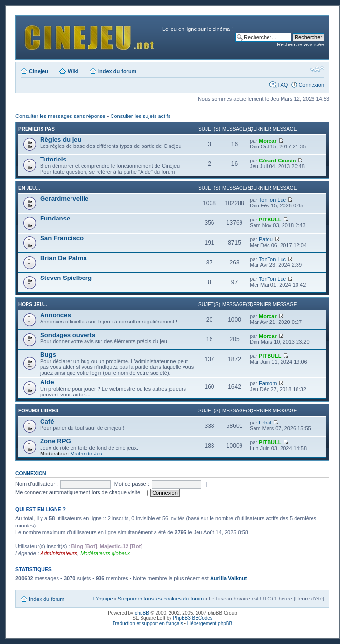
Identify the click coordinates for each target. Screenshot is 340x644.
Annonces (56, 315)
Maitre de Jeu (86, 454)
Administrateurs (59, 553)
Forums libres (38, 411)
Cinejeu (39, 71)
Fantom (268, 383)
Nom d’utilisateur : (37, 484)
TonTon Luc (272, 200)
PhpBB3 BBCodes (193, 618)
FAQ (283, 85)
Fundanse (55, 218)
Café (47, 421)
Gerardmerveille (64, 198)
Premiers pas (36, 129)
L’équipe (103, 599)
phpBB (142, 613)
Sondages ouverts (68, 335)
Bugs (48, 355)
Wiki (73, 71)
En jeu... (29, 188)
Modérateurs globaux (105, 553)
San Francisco (62, 238)
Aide (47, 382)
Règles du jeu (61, 139)
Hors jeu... (33, 304)
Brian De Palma (64, 258)
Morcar (268, 141)
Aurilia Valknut (228, 578)
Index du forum (117, 71)
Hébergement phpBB (210, 623)
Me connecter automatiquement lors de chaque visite (82, 492)
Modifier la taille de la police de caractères (317, 69)
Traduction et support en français (148, 623)
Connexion (311, 85)
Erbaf (265, 423)
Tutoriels (53, 159)
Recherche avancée (300, 44)
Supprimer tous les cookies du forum (161, 599)
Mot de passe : (132, 484)
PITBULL (270, 220)
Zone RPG (56, 441)
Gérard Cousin (277, 161)
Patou (266, 239)
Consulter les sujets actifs (140, 116)
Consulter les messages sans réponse (60, 116)
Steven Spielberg (66, 278)
